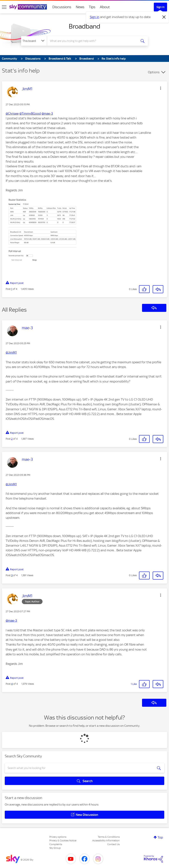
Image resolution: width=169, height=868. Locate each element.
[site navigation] (4, 7)
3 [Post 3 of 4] (12, 575)
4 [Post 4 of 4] (12, 684)
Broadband (84, 26)
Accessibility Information (106, 840)
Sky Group (55, 848)
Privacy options (58, 837)
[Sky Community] (28, 7)
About (105, 7)
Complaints (56, 844)
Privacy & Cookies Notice (63, 840)
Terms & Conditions (109, 837)
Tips (92, 7)
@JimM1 (11, 352)
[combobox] (92, 41)
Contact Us (113, 844)
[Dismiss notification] (164, 17)
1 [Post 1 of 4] (12, 289)
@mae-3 (47, 113)
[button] (161, 88)
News (80, 7)
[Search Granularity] (34, 41)
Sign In (160, 7)
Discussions (62, 7)
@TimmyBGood (30, 113)
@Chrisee (12, 113)
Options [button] (154, 72)
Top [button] (160, 837)
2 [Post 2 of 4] (12, 439)
